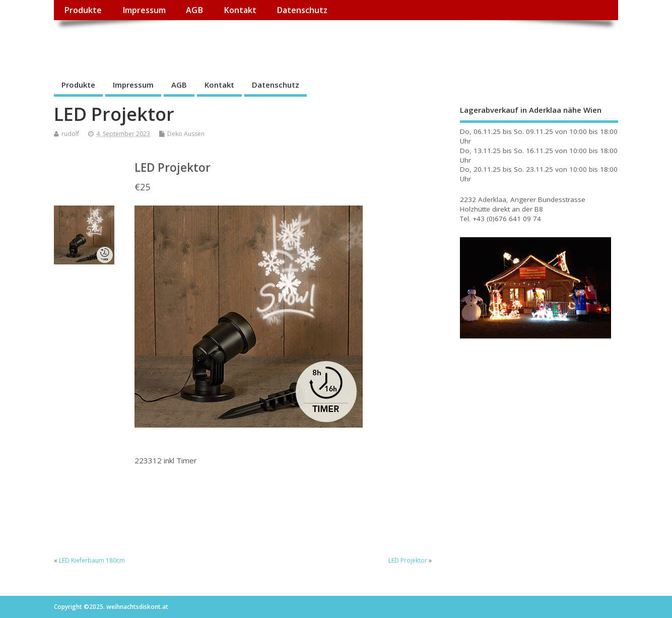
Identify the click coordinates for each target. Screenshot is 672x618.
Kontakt (240, 10)
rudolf (70, 134)
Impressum (144, 10)
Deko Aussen (186, 134)
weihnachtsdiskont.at (144, 43)
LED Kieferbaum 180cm (92, 560)
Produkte (83, 10)
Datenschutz (302, 10)
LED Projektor (408, 560)
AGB (194, 10)
